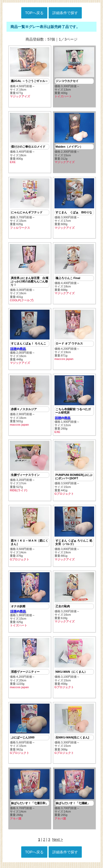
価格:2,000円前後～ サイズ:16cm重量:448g (30, 338)
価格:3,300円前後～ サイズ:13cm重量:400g (74, 73)
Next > (57, 843)
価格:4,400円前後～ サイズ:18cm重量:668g (74, 270)
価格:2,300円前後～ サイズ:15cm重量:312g (74, 139)
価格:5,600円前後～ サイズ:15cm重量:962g (30, 731)
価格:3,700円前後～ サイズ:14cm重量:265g (74, 797)
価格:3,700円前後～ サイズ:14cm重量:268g (30, 797)
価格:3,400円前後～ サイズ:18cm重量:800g (30, 139)
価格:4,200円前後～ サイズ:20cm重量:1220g (30, 666)
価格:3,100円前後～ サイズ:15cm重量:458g (74, 666)
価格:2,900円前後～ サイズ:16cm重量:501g (30, 402)
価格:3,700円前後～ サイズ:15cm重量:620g (30, 204)
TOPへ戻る (34, 13)
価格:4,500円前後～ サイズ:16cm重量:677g (30, 73)
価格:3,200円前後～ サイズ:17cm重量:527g (30, 468)
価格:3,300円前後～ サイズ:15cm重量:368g (74, 731)
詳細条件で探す (65, 13)
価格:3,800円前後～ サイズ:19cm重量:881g (74, 536)
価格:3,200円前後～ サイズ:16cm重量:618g (74, 600)
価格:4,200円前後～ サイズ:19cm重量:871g (74, 336)
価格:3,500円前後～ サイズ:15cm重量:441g (74, 470)
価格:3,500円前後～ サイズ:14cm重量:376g (30, 536)
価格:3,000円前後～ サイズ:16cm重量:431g (30, 274)
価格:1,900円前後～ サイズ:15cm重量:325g (30, 602)
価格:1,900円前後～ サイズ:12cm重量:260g (74, 406)
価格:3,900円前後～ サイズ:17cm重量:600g (74, 204)
